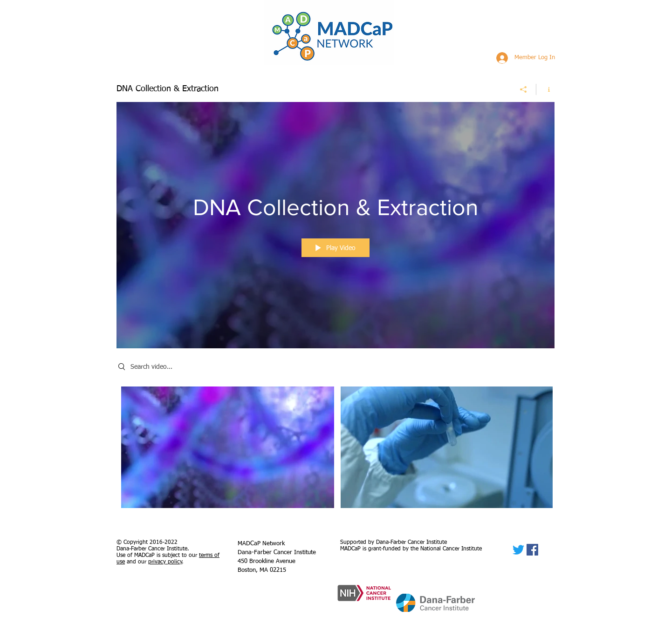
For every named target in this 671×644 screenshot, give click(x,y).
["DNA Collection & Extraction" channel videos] (335, 450)
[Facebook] (532, 550)
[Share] (524, 89)
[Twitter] (518, 550)
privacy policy (165, 562)
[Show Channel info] (545, 89)
